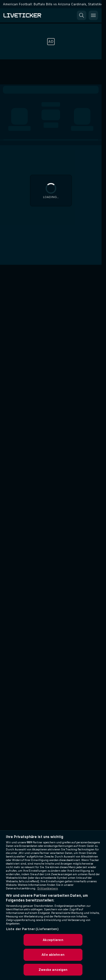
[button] (82, 15)
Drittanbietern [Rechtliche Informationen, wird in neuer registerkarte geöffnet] (48, 888)
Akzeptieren (53, 940)
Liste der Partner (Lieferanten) (32, 929)
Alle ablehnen (53, 955)
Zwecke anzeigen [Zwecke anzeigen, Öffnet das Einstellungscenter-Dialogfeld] (53, 970)
